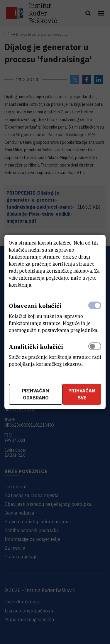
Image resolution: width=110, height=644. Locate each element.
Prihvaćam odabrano (36, 394)
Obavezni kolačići (35, 306)
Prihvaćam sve (82, 394)
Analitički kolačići (36, 347)
